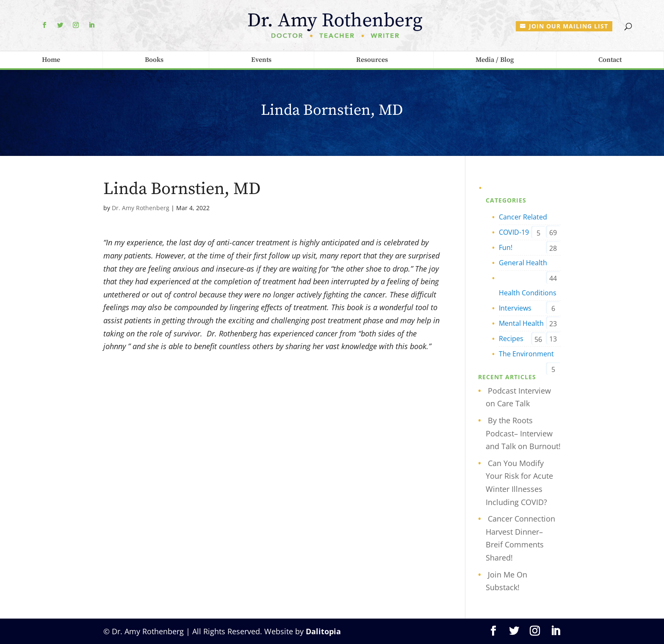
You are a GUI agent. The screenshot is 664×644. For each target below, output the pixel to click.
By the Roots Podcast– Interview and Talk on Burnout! (523, 433)
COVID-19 (514, 232)
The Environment (526, 354)
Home (51, 60)
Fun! (506, 247)
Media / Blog (495, 60)
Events (261, 60)
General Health (523, 263)
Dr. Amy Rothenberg (141, 208)
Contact (610, 60)
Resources (372, 60)
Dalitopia (323, 631)
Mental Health (521, 323)
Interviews (515, 308)
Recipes (511, 339)
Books (154, 60)
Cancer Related (523, 217)
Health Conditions (528, 293)
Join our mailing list (569, 26)
